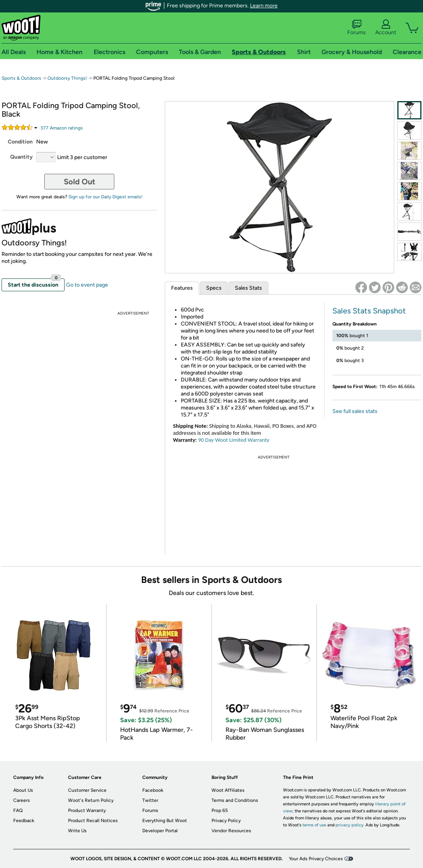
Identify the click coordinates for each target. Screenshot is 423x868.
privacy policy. (350, 825)
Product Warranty (87, 810)
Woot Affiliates (228, 790)
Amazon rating (62, 128)
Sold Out (80, 182)
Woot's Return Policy (91, 800)
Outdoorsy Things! (67, 78)
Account (386, 28)
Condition (20, 142)
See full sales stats (355, 411)
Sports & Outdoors (21, 78)
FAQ (18, 810)
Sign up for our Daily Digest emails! (106, 197)
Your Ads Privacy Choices (316, 859)
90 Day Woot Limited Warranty (233, 440)
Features (182, 288)
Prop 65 (220, 810)
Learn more (264, 6)
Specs (214, 288)
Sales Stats (248, 288)
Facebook (153, 790)
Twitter (150, 800)
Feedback (24, 821)
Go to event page (87, 285)
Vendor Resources (231, 831)
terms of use (314, 825)
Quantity (21, 157)
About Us (23, 790)
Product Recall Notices (93, 821)
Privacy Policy (226, 821)
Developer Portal (160, 831)
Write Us (77, 831)
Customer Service (87, 790)
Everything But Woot (165, 821)
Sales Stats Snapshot (369, 311)
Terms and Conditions (235, 800)
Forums (357, 28)
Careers (22, 800)
